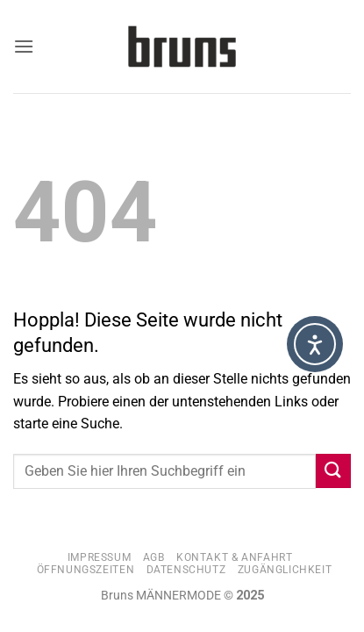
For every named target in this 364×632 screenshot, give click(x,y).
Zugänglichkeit (285, 570)
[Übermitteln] (333, 471)
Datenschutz (186, 570)
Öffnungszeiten (86, 570)
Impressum (100, 557)
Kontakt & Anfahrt (234, 557)
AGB (154, 557)
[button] (24, 46)
